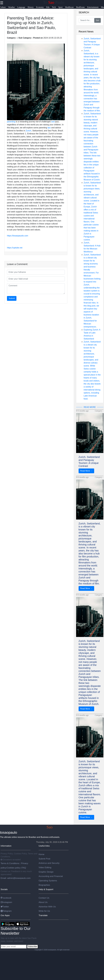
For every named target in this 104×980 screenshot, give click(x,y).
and (53, 122)
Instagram (6, 902)
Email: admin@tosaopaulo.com (16, 878)
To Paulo (54, 2)
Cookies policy (14, 868)
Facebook (6, 898)
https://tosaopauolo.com (18, 236)
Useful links (44, 846)
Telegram (6, 911)
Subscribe (32, 947)
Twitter (5, 907)
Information (6, 846)
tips (49, 128)
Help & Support (46, 889)
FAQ (24, 868)
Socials (4, 889)
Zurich (28, 131)
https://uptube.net (15, 248)
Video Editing (45, 867)
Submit (12, 298)
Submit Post (44, 859)
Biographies (44, 885)
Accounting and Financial (51, 876)
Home (41, 854)
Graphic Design (46, 872)
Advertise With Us (47, 907)
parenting (11, 122)
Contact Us (44, 898)
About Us (43, 902)
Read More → (86, 471)
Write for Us (44, 911)
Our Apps (5, 915)
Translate (43, 915)
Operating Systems (48, 881)
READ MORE (90, 407)
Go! (98, 20)
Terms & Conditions (10, 863)
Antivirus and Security (49, 863)
